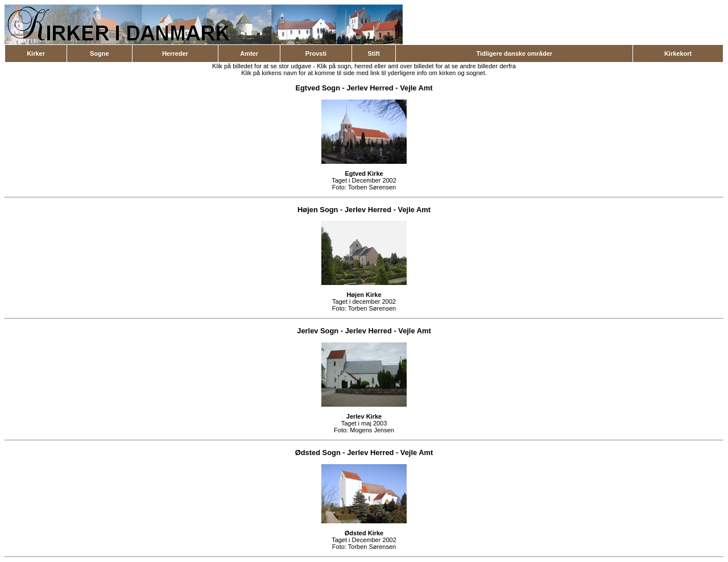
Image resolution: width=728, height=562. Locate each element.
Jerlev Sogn (318, 331)
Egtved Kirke (364, 173)
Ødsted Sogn (318, 453)
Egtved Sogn (318, 88)
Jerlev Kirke (364, 416)
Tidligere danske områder (514, 53)
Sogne (100, 53)
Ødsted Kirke (364, 533)
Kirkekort (678, 53)
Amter (249, 53)
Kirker (36, 53)
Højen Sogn (318, 210)
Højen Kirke (364, 295)
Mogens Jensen (372, 430)
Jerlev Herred (370, 88)
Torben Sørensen (372, 187)
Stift (373, 53)
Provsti (316, 53)
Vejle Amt (416, 88)
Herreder (175, 53)
